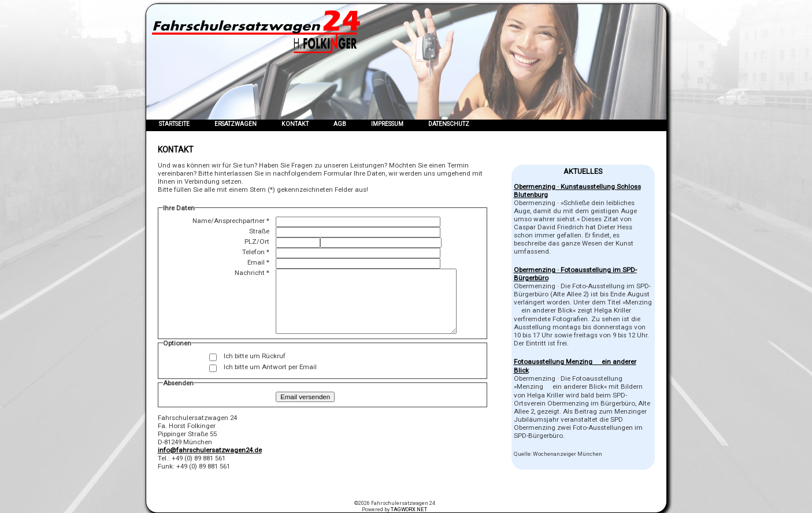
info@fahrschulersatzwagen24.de (210, 450)
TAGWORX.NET (409, 509)
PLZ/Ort (257, 241)
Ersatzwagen (236, 124)
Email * (258, 262)
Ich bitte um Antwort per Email (270, 367)
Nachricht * (252, 273)
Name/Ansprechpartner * (231, 221)
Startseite (174, 124)
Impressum (387, 124)
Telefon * (256, 252)
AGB (340, 124)
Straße (259, 231)
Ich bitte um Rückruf (255, 356)
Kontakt (295, 124)
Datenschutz (449, 124)
